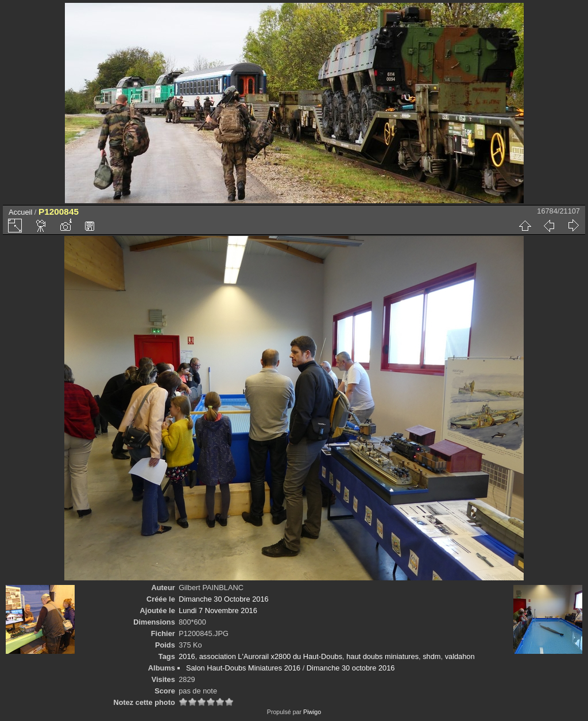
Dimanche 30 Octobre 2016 (224, 599)
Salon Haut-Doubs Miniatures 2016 (243, 668)
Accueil (20, 212)
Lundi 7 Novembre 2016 (218, 610)
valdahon (460, 656)
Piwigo (312, 712)
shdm (432, 656)
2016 (187, 656)
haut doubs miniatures (382, 656)
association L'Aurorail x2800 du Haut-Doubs (271, 656)
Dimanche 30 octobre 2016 (351, 668)
